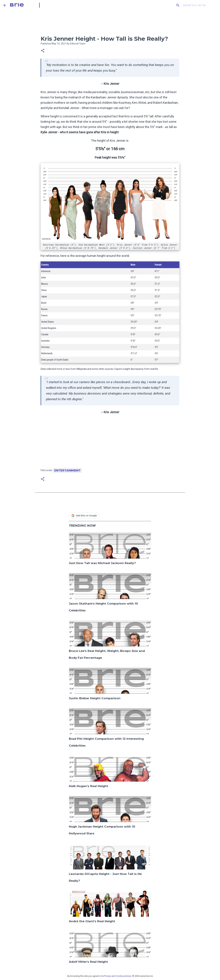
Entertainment (67, 470)
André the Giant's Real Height (92, 921)
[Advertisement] (110, 443)
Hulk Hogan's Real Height (88, 786)
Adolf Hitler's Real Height (88, 962)
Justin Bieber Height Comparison (95, 698)
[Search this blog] (199, 5)
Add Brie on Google (84, 516)
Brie (17, 5)
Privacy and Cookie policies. (118, 976)
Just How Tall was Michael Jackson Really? (102, 563)
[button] (43, 51)
